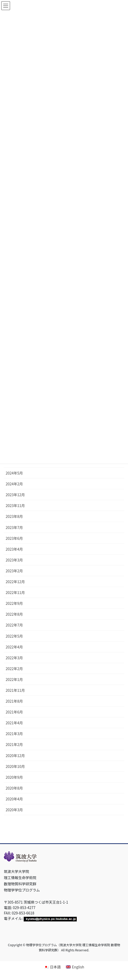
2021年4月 (14, 723)
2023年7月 (14, 527)
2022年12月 (15, 582)
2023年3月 (14, 560)
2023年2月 (14, 571)
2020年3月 (14, 810)
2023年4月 (14, 549)
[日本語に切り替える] (52, 967)
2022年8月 (14, 614)
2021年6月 (14, 712)
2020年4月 (14, 799)
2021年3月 (14, 734)
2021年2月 (14, 744)
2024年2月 (14, 484)
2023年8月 (14, 516)
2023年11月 (15, 505)
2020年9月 (14, 777)
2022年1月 (14, 679)
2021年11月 (15, 690)
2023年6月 (14, 538)
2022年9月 (14, 603)
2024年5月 (14, 473)
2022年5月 (14, 636)
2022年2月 (14, 669)
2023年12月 (15, 495)
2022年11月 (15, 592)
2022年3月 (14, 658)
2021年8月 (14, 701)
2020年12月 (15, 756)
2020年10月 (15, 766)
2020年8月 (14, 788)
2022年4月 (14, 647)
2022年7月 (14, 625)
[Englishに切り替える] (75, 967)
